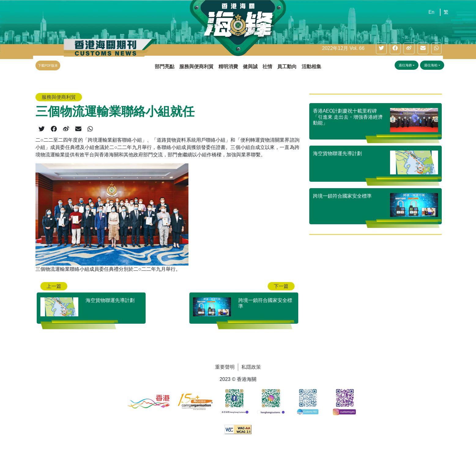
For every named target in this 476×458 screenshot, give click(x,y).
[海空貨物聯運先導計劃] (91, 303)
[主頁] (232, 30)
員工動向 (287, 67)
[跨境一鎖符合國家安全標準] (244, 303)
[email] (423, 48)
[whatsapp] (436, 48)
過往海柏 (431, 65)
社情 (267, 67)
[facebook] (395, 48)
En (431, 12)
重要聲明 (225, 367)
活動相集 (311, 67)
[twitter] (381, 48)
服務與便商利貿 (196, 67)
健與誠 (250, 67)
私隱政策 (251, 367)
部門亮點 (165, 67)
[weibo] (409, 48)
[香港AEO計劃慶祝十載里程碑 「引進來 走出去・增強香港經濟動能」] (376, 121)
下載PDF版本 (48, 65)
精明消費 (228, 67)
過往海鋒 (405, 65)
